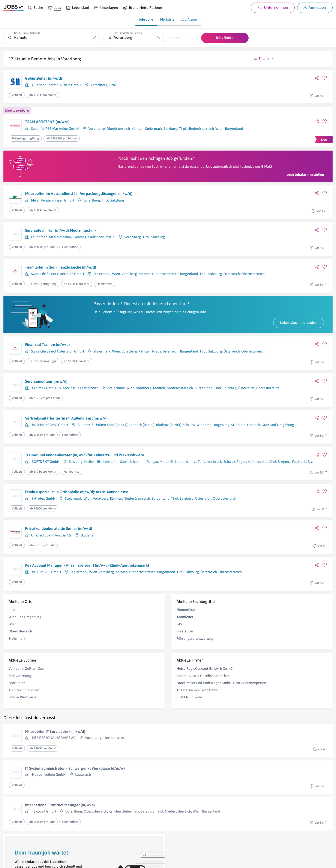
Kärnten (145, 278)
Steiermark (102, 278)
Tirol (112, 85)
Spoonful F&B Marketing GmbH (55, 128)
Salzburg (117, 205)
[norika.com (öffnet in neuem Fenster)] (152, 861)
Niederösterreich (137, 511)
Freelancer (101, 647)
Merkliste (167, 19)
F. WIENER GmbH (106, 717)
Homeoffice (102, 625)
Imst (12, 625)
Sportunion (17, 699)
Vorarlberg (71, 59)
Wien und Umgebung (25, 633)
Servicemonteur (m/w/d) (46, 391)
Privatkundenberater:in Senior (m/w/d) (58, 541)
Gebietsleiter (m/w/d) (43, 78)
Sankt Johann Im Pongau (139, 476)
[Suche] (35, 8)
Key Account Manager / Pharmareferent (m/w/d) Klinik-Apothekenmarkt (73, 580)
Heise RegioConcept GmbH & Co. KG (121, 684)
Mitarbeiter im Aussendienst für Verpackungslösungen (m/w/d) (79, 198)
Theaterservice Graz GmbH (114, 710)
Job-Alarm (189, 19)
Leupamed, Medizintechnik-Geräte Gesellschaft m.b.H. (73, 242)
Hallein (90, 476)
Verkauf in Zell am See (26, 684)
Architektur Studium (24, 706)
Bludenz (84, 434)
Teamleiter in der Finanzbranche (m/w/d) (61, 272)
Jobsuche (146, 19)
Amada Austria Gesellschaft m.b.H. (119, 691)
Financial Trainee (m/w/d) (47, 354)
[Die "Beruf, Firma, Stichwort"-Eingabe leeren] (94, 38)
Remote (39, 59)
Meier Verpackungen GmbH (52, 205)
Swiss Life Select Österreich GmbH (58, 278)
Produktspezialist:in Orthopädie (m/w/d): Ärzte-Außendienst (76, 504)
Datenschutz (78, 861)
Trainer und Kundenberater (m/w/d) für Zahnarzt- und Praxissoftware (71, 467)
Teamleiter (101, 633)
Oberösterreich (20, 647)
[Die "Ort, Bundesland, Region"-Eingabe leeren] (159, 38)
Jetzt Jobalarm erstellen (137, 179)
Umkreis (174, 38)
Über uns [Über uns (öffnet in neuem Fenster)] (10, 861)
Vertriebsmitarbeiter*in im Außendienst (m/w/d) (66, 427)
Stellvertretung (20, 691)
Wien (116, 278)
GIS (95, 640)
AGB (63, 861)
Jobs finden (225, 38)
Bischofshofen (108, 476)
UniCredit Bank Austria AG (51, 548)
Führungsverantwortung (111, 654)
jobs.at (107, 861)
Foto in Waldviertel (23, 713)
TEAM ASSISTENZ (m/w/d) (47, 122)
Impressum (49, 861)
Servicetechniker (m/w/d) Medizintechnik (61, 235)
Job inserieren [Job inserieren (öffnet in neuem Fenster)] (29, 861)
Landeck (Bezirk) (142, 434)
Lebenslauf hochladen (131, 332)
